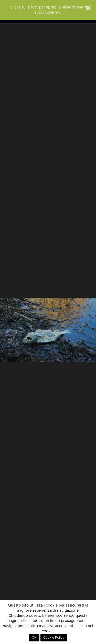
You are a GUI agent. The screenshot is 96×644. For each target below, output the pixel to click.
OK (34, 638)
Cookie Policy (54, 638)
